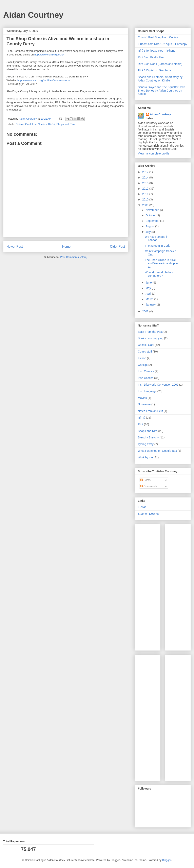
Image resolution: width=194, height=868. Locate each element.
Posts (145, 480)
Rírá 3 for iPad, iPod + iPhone (157, 51)
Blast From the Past (150, 332)
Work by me (145, 457)
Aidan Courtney (33, 15)
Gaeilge (143, 365)
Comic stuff (145, 352)
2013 (146, 183)
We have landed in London (157, 238)
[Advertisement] (150, 586)
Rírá (140, 424)
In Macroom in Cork (157, 246)
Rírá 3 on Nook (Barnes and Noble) (160, 64)
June (149, 283)
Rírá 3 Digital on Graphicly (154, 70)
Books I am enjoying (151, 338)
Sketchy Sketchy (148, 437)
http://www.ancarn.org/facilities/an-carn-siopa (44, 80)
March (150, 299)
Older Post (117, 247)
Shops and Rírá (65, 124)
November (152, 210)
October (151, 215)
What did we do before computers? (159, 274)
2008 (146, 311)
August (150, 226)
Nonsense (144, 404)
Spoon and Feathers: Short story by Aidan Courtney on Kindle (160, 79)
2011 (146, 194)
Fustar (142, 507)
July (148, 232)
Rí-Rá (52, 124)
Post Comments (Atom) (74, 257)
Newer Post (15, 247)
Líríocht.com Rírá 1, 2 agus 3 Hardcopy (162, 44)
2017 (146, 172)
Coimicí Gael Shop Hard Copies (158, 37)
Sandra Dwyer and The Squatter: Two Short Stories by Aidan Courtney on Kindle (161, 91)
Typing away (146, 444)
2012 (146, 189)
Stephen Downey (149, 514)
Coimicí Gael (23, 124)
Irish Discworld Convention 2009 (158, 385)
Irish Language (147, 391)
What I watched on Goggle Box (157, 451)
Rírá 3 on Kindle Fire (151, 57)
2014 (146, 177)
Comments (149, 486)
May (149, 288)
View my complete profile (153, 153)
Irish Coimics (146, 371)
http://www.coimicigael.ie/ (49, 55)
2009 (146, 205)
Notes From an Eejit (150, 411)
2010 (146, 199)
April (149, 294)
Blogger (167, 860)
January (151, 305)
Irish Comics (39, 124)
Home (66, 247)
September (153, 221)
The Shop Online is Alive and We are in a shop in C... (161, 263)
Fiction (142, 358)
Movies (142, 398)
